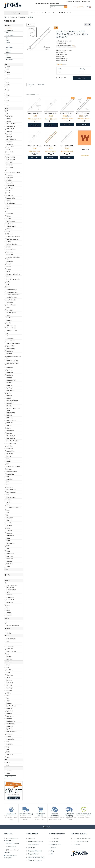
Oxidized (9, 633)
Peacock (9, 456)
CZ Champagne (11, 221)
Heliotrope (9, 318)
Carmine (9, 201)
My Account (55, 838)
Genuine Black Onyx (12, 292)
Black (8, 155)
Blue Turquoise (11, 188)
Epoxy (8, 763)
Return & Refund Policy (36, 857)
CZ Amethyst (10, 214)
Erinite (8, 272)
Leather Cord (10, 600)
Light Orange (10, 716)
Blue (8, 170)
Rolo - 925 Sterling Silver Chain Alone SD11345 (83, 113)
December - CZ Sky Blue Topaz (13, 258)
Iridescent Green (11, 325)
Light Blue (9, 354)
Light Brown (10, 708)
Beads (7, 40)
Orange (9, 737)
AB (7, 111)
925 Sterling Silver (11, 590)
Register (77, 2)
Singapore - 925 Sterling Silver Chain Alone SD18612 (35, 146)
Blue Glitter (10, 175)
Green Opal (10, 310)
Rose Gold (9, 659)
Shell (8, 765)
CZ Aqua (9, 216)
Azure (8, 149)
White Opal (10, 556)
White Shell (10, 561)
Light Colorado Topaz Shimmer (12, 364)
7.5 (7, 98)
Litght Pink (9, 734)
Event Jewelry (9, 30)
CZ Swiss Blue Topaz (12, 244)
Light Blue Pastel (11, 706)
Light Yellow (10, 729)
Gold (8, 641)
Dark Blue (9, 247)
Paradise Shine (10, 451)
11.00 (8, 69)
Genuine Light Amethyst (13, 295)
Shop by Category (16, 13)
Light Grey (9, 370)
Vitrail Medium (10, 543)
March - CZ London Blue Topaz (13, 409)
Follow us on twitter (82, 841)
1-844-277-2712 (10, 847)
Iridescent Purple (11, 328)
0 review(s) (68, 41)
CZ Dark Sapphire (11, 226)
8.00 (8, 100)
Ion (7, 644)
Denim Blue (10, 261)
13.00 (8, 75)
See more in (85, 149)
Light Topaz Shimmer (12, 401)
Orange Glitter (10, 739)
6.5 (7, 93)
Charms (8, 43)
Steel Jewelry (9, 60)
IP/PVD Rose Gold (11, 652)
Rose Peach (10, 487)
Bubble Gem (10, 196)
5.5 (7, 87)
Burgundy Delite (11, 198)
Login (69, 2)
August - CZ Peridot (12, 147)
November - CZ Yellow (13, 441)
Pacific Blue (10, 446)
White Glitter (10, 554)
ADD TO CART (82, 78)
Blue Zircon (10, 190)
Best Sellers (48, 13)
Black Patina (10, 165)
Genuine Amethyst (12, 290)
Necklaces (8, 52)
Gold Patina (10, 302)
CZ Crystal (9, 224)
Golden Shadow (11, 305)
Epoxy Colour (10, 597)
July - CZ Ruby (10, 341)
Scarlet (8, 505)
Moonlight (9, 433)
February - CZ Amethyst (13, 274)
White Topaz (10, 564)
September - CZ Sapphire (13, 507)
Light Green (10, 367)
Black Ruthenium (11, 639)
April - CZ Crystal (11, 139)
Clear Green (10, 675)
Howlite (9, 323)
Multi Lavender (11, 436)
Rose (8, 482)
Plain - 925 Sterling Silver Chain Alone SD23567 (51, 146)
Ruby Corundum (11, 497)
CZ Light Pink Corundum (13, 237)
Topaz (8, 528)
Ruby (8, 495)
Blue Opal (9, 180)
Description (31, 84)
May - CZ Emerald (11, 420)
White (8, 546)
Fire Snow (9, 277)
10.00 (8, 67)
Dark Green (10, 252)
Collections (9, 28)
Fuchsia (8, 282)
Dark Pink (9, 685)
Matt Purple (10, 418)
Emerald (9, 267)
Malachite (9, 406)
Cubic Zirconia (10, 595)
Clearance (55, 13)
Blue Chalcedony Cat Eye (13, 173)
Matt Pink (9, 415)
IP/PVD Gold (10, 649)
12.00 (8, 72)
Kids (7, 38)
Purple (8, 747)
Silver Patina (10, 520)
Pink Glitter (10, 744)
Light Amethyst (11, 346)
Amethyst (9, 131)
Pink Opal (9, 469)
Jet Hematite (10, 338)
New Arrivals (40, 13)
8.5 (7, 103)
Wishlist (53, 848)
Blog (52, 851)
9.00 (8, 105)
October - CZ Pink (11, 443)
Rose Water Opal (11, 490)
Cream (8, 206)
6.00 (8, 90)
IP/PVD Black (10, 646)
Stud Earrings (9, 47)
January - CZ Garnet (12, 331)
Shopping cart (56, 845)
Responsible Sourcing (36, 841)
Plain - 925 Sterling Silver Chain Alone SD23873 (67, 146)
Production (70, 13)
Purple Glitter (10, 474)
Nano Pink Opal (11, 438)
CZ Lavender (10, 234)
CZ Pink (9, 242)
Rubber (8, 610)
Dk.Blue (9, 693)
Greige (8, 315)
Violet (8, 538)
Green (8, 308)
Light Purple (10, 726)
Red (8, 477)
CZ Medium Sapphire (12, 239)
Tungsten (9, 615)
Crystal (8, 208)
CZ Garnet (9, 229)
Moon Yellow (10, 431)
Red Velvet (9, 479)
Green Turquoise (11, 313)
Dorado (9, 264)
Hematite (9, 320)
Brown (8, 672)
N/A (8, 654)
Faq (52, 854)
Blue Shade (9, 183)
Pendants (8, 50)
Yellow (8, 566)
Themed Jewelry (10, 35)
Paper (8, 605)
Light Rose (9, 383)
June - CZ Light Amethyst (13, 343)
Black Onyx (10, 162)
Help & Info (86, 2)
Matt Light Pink (11, 413)
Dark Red (9, 690)
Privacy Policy (33, 854)
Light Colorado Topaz (12, 360)
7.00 (8, 95)
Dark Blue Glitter (11, 249)
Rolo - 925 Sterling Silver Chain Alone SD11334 (51, 113)
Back (31, 25)
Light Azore (10, 351)
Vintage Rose (10, 536)
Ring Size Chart (34, 845)
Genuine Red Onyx (12, 297)
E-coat (8, 623)
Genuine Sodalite (11, 300)
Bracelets (8, 57)
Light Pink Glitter (11, 380)
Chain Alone (85, 155)
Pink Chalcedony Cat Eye (13, 466)
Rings (7, 55)
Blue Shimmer (10, 185)
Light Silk (9, 398)
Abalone (9, 119)
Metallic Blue (10, 423)
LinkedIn (78, 845)
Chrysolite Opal (11, 203)
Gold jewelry (9, 33)
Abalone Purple (11, 126)
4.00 (8, 82)
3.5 (7, 80)
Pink (8, 464)
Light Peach (10, 372)
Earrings (8, 45)
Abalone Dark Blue (12, 124)
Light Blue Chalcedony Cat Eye (14, 357)
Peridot (9, 459)
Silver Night (10, 518)
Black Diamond (11, 157)
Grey (8, 701)
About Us (31, 838)
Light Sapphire (10, 388)
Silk (7, 515)
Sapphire (9, 500)
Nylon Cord (10, 602)
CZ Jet (8, 231)
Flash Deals (62, 13)
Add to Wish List (61, 43)
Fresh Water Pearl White (13, 279)
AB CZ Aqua (10, 116)
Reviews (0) (41, 84)
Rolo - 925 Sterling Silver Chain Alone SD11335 (67, 113)
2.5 (7, 77)
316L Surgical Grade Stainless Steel (12, 586)
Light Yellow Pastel (12, 731)
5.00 (8, 85)
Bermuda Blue (10, 152)
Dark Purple (10, 255)
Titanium (9, 613)
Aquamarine (10, 142)
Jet (7, 333)
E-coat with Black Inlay (13, 625)
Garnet (8, 287)
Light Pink (9, 378)
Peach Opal (10, 454)
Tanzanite (9, 523)
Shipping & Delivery (35, 851)
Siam (8, 510)
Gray (8, 695)
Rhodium (9, 657)
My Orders (54, 841)
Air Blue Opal (10, 129)
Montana (9, 425)
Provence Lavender (12, 472)
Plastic (8, 608)
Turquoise (9, 531)
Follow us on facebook (83, 838)
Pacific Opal (10, 449)
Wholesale (33, 13)
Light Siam (9, 393)
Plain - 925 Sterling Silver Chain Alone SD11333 (35, 113)
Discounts (32, 848)
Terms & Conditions (35, 860)
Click (73, 45)
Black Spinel (10, 167)
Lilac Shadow (10, 403)
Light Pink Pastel (11, 724)
